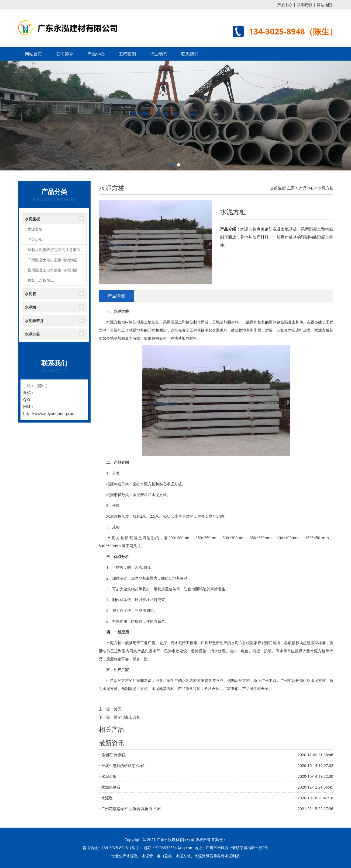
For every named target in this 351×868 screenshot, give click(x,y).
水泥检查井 (34, 321)
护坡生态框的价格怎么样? (123, 766)
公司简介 (65, 54)
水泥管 (30, 294)
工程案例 (127, 54)
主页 (291, 188)
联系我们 (304, 5)
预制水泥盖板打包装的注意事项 (54, 250)
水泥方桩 (32, 334)
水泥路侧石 (111, 787)
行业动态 (159, 54)
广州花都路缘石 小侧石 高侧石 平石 (131, 809)
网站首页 (33, 54)
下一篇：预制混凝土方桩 (119, 717)
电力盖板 (35, 239)
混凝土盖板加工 (41, 280)
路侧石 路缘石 (113, 755)
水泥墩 (30, 307)
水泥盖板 (32, 219)
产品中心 (285, 5)
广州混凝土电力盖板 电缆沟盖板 (53, 261)
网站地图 (324, 5)
